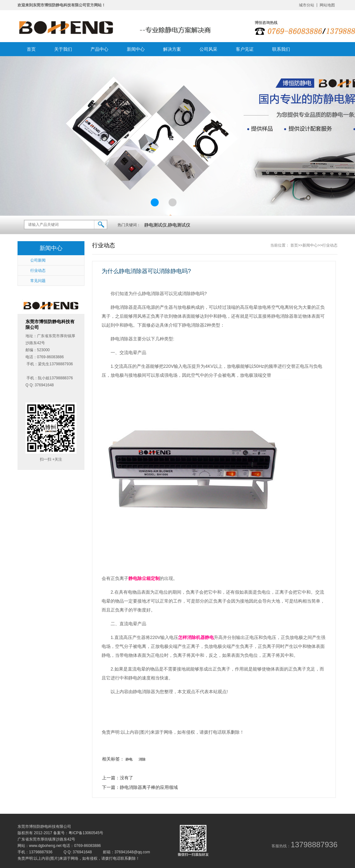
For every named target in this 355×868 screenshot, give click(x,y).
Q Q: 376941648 (78, 852)
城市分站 (307, 5)
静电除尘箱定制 (144, 578)
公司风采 (208, 49)
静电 (129, 759)
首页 (31, 49)
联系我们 (281, 49)
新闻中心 (136, 49)
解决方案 (172, 49)
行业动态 (330, 245)
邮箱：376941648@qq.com (127, 852)
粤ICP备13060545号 (86, 833)
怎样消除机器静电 (196, 637)
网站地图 (327, 5)
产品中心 (99, 49)
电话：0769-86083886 (82, 846)
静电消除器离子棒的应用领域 (149, 787)
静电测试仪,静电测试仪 (167, 225)
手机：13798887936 (35, 852)
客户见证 (245, 49)
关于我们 (63, 49)
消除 (142, 759)
